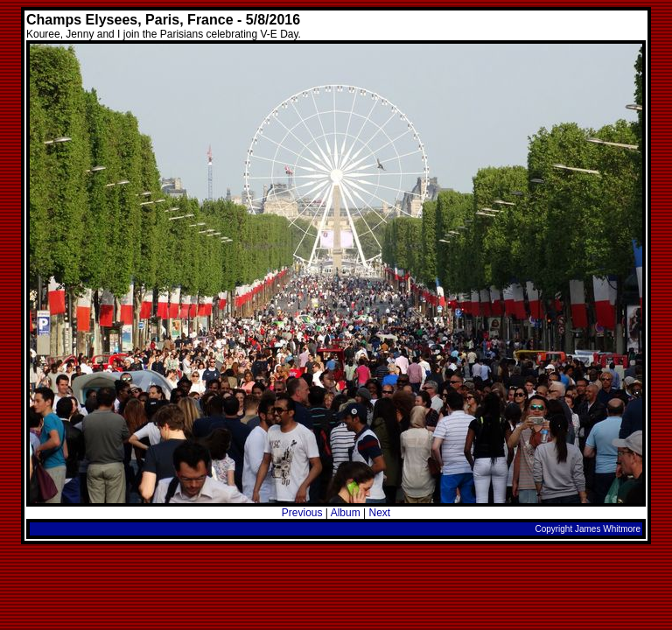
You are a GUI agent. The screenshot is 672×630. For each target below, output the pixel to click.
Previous (302, 513)
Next (379, 513)
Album (346, 513)
